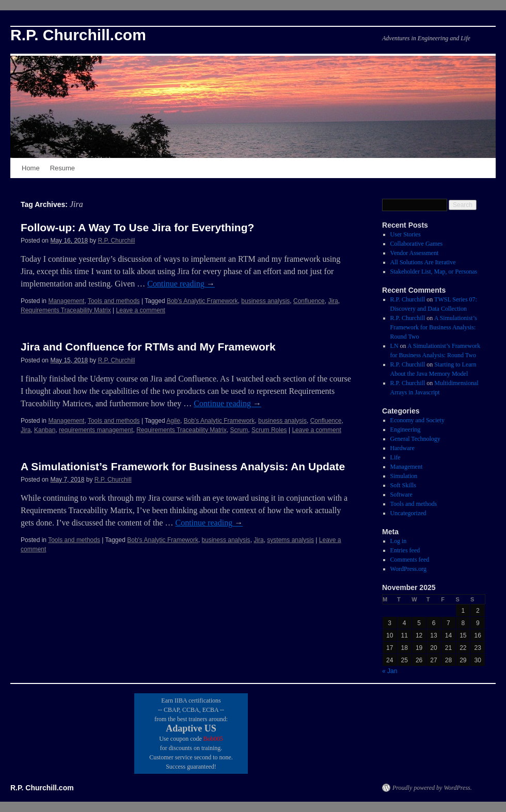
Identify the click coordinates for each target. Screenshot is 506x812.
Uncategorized (408, 513)
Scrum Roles (269, 430)
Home (31, 168)
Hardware (402, 448)
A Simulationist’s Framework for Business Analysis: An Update (183, 466)
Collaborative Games (417, 244)
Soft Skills (403, 485)
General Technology (415, 439)
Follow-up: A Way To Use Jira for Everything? (137, 227)
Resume (62, 168)
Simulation (404, 476)
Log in (399, 541)
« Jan (390, 671)
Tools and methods (114, 301)
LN (394, 346)
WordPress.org (408, 569)
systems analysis (290, 540)
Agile (173, 421)
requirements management (96, 430)
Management (66, 301)
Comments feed (410, 560)
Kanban (45, 430)
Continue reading (181, 284)
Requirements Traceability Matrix (66, 310)
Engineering (406, 429)
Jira (333, 301)
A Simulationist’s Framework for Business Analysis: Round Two (434, 327)
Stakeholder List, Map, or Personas (434, 272)
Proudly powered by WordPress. (432, 788)
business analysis (265, 301)
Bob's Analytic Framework (202, 301)
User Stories (406, 234)
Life (396, 457)
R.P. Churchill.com (78, 35)
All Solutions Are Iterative (423, 262)
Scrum (239, 430)
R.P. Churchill (116, 241)
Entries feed (405, 550)
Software (401, 495)
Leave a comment (141, 310)
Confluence (309, 301)
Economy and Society (417, 420)
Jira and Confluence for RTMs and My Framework (148, 347)
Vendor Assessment (415, 253)
